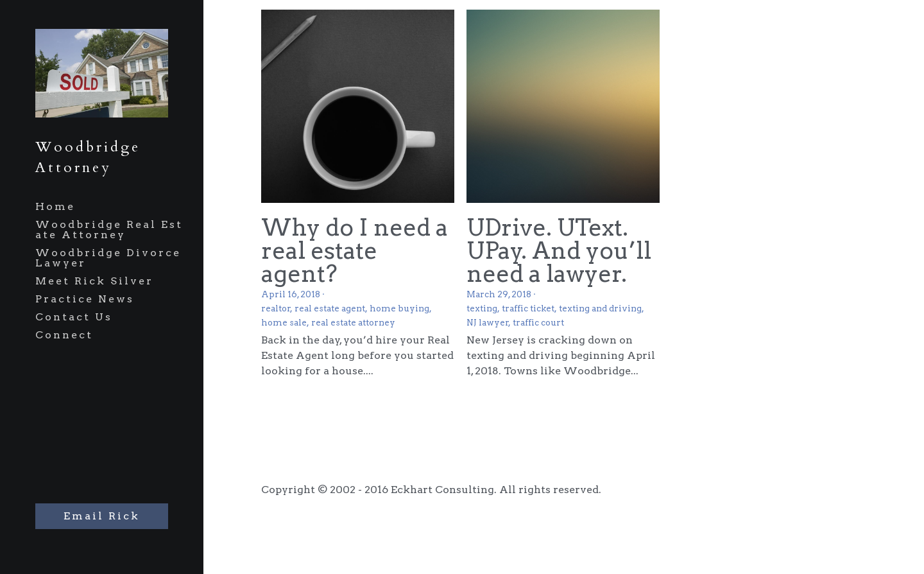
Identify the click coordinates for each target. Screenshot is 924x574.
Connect (64, 335)
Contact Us (74, 317)
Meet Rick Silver (94, 281)
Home (55, 206)
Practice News (85, 299)
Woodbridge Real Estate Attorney (109, 230)
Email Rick (102, 516)
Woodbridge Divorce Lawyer (108, 258)
